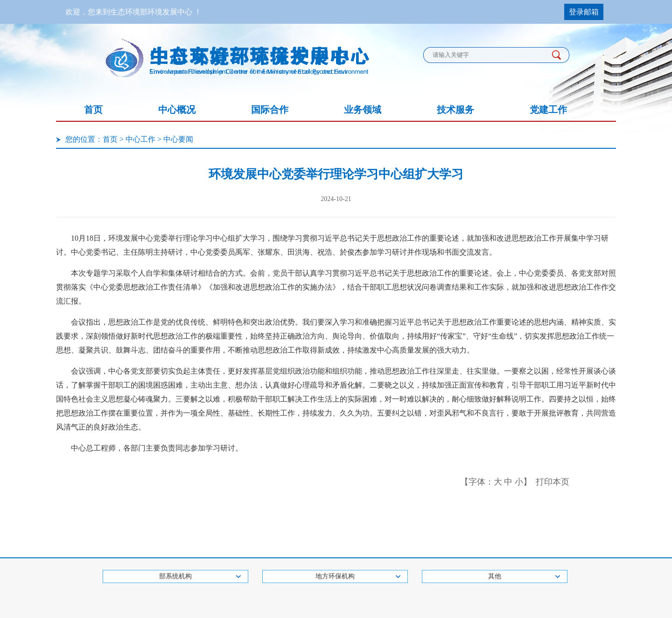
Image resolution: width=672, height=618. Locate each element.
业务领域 (363, 110)
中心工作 (140, 139)
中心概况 (177, 110)
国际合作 (270, 110)
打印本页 (553, 482)
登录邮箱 (584, 12)
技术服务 (455, 110)
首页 (93, 110)
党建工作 (548, 110)
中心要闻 (178, 139)
